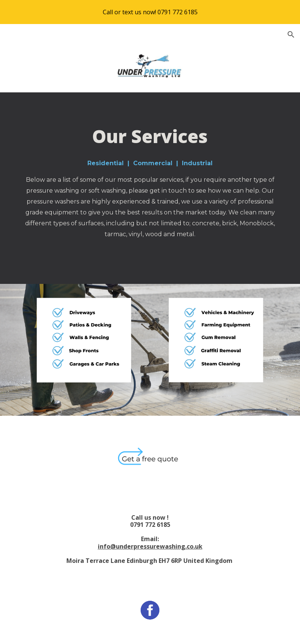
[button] (291, 35)
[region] (150, 12)
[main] (150, 188)
